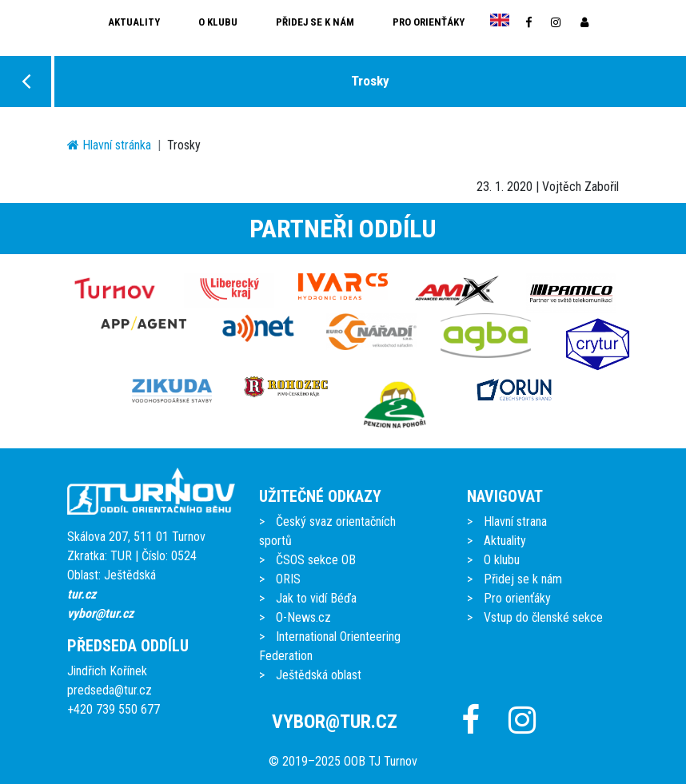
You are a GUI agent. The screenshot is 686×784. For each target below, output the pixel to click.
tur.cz (82, 594)
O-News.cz (303, 617)
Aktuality (134, 22)
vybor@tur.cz (100, 613)
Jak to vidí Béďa (316, 598)
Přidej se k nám (315, 22)
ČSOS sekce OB (316, 560)
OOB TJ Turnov (381, 761)
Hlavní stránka (109, 145)
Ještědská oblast (319, 675)
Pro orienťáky (429, 22)
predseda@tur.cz (110, 690)
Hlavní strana (515, 521)
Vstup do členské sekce (543, 617)
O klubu (218, 22)
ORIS (288, 579)
